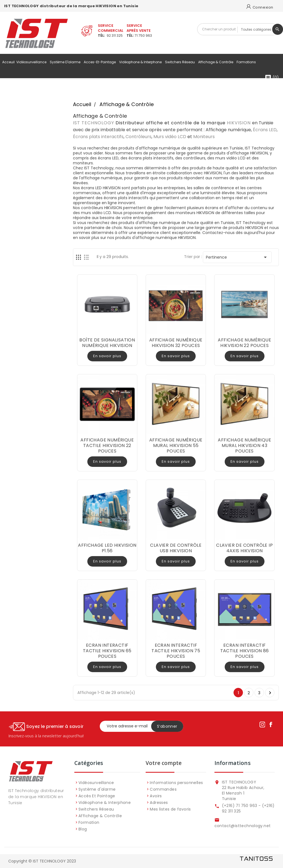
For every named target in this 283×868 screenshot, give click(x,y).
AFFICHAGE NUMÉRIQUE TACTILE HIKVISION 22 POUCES (107, 445)
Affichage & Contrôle (217, 62)
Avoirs (156, 796)
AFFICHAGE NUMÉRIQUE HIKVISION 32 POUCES (176, 343)
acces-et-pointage (101, 62)
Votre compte (164, 763)
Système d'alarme (66, 62)
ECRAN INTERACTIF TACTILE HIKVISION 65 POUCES (107, 651)
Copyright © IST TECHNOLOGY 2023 (42, 861)
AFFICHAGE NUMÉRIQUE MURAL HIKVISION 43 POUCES (244, 445)
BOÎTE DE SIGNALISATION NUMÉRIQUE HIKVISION (107, 343)
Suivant (270, 693)
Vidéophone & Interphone (141, 62)
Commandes (163, 789)
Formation (89, 822)
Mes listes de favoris (170, 809)
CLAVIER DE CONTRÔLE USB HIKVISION (176, 548)
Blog (83, 829)
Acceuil (8, 62)
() (272, 77)
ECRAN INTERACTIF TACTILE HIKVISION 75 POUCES (176, 651)
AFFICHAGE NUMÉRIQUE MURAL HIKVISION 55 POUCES (176, 445)
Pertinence (237, 257)
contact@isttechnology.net (243, 826)
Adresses (159, 803)
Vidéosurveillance (32, 62)
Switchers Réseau (181, 62)
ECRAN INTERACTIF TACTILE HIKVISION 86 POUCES (245, 651)
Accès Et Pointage (97, 796)
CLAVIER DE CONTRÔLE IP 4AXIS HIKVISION (244, 548)
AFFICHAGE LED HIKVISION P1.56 (107, 548)
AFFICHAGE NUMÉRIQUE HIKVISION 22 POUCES (244, 343)
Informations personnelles (176, 783)
